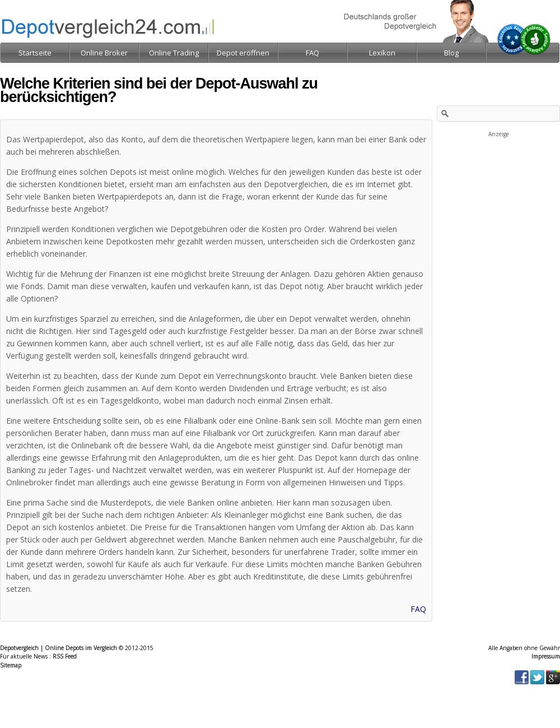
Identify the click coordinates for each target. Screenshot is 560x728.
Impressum (546, 656)
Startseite (35, 53)
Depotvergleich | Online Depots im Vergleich (59, 648)
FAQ (418, 609)
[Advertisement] (498, 195)
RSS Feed (65, 656)
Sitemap (11, 665)
